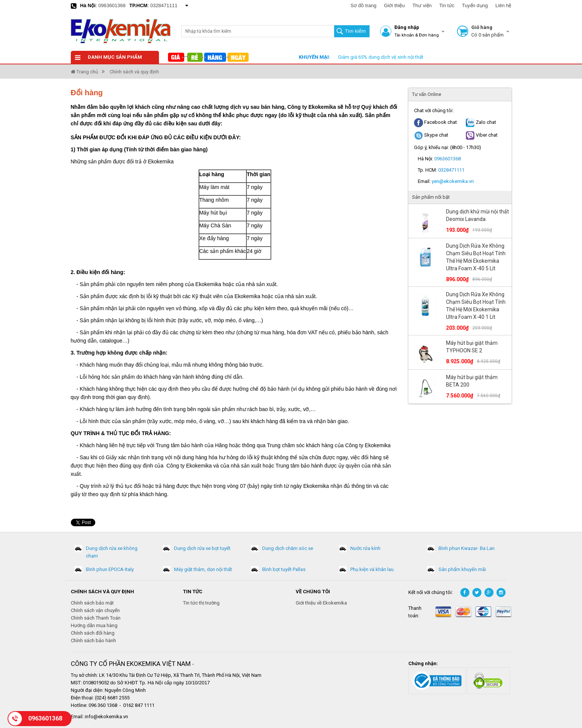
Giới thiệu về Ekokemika (321, 603)
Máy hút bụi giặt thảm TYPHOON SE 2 (472, 347)
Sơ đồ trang (363, 5)
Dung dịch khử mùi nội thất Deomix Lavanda (477, 215)
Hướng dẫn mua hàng (94, 625)
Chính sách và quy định (134, 72)
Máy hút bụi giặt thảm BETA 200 (472, 381)
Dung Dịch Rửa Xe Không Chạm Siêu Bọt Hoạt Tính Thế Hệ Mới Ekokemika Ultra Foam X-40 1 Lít (476, 306)
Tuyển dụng (475, 5)
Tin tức (447, 5)
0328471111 (164, 5)
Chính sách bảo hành (93, 640)
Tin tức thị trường (201, 603)
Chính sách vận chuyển (95, 610)
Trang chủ (84, 72)
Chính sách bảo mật (92, 603)
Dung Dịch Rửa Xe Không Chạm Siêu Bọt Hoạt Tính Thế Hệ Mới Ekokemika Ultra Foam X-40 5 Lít (476, 257)
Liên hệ (503, 5)
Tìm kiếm (355, 31)
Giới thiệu (394, 5)
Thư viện (422, 5)
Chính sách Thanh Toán (96, 618)
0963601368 (112, 5)
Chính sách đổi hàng (93, 633)
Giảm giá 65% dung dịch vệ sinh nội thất (381, 57)
